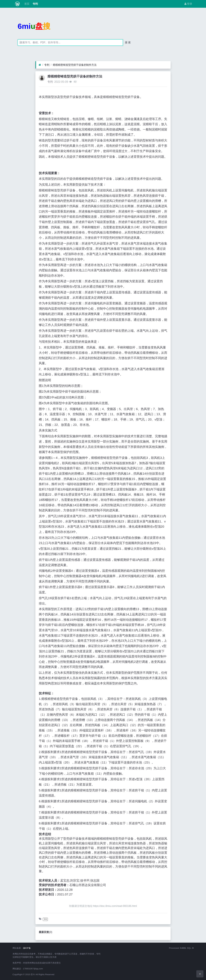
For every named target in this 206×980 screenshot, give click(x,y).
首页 (26, 4)
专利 (35, 4)
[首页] (40, 65)
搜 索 (128, 42)
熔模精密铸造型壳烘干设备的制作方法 (75, 65)
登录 (188, 4)
